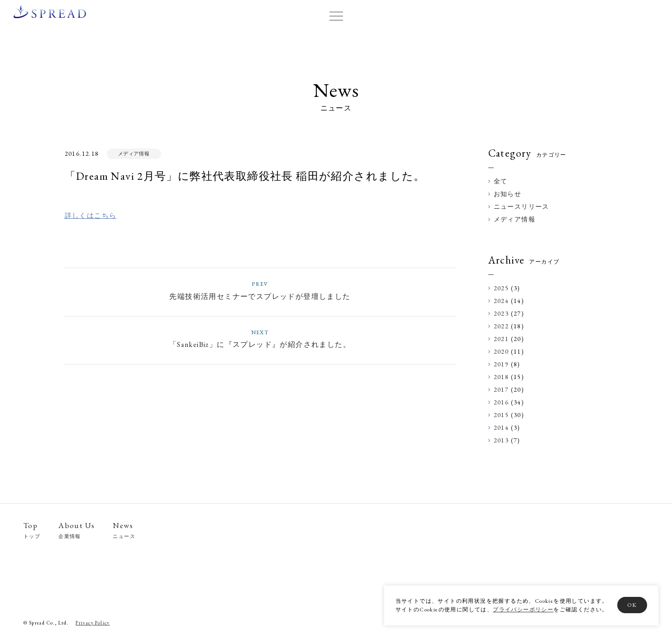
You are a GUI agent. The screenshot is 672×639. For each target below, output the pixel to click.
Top (32, 530)
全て (501, 181)
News (124, 530)
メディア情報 (134, 154)
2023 (501, 313)
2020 (501, 351)
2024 (501, 301)
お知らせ (508, 194)
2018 (501, 377)
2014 (501, 428)
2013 (501, 440)
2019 (501, 364)
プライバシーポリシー (522, 610)
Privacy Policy (93, 623)
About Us (76, 530)
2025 (501, 288)
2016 (501, 402)
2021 (501, 339)
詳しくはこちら (91, 215)
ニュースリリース (522, 207)
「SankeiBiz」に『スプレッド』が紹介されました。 (260, 339)
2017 (501, 389)
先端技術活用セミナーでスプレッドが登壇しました (260, 290)
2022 (501, 326)
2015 (501, 415)
